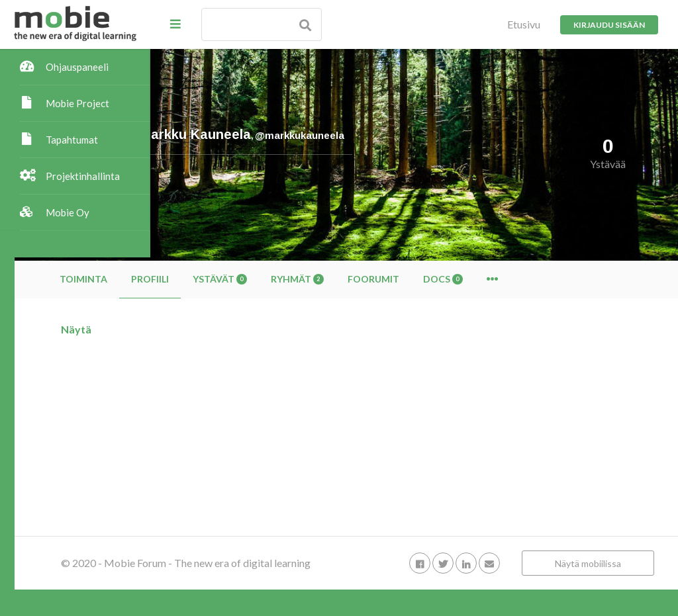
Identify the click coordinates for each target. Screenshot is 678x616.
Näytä (212, 329)
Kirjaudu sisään (609, 25)
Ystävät (356, 279)
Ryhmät (433, 279)
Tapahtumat (72, 140)
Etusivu (524, 24)
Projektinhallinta (83, 176)
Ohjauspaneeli (77, 67)
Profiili (286, 279)
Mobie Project (77, 103)
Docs (579, 279)
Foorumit (509, 279)
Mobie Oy (68, 212)
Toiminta (219, 279)
